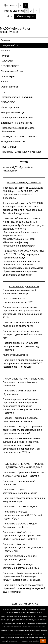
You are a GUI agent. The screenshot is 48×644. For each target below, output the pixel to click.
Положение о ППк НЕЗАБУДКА (20, 507)
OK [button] (43, 641)
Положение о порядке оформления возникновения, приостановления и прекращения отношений (22, 430)
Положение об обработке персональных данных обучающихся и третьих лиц (23, 548)
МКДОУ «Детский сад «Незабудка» (15, 30)
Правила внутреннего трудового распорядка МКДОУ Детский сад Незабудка (21, 346)
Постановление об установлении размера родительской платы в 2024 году (23, 334)
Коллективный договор (15, 355)
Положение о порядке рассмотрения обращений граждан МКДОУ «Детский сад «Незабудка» (24, 588)
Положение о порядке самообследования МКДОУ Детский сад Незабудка (23, 515)
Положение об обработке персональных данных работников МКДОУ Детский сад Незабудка (22, 536)
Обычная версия (25, 16)
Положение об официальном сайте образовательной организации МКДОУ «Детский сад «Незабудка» (22, 576)
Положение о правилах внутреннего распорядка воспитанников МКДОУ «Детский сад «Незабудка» (23, 363)
